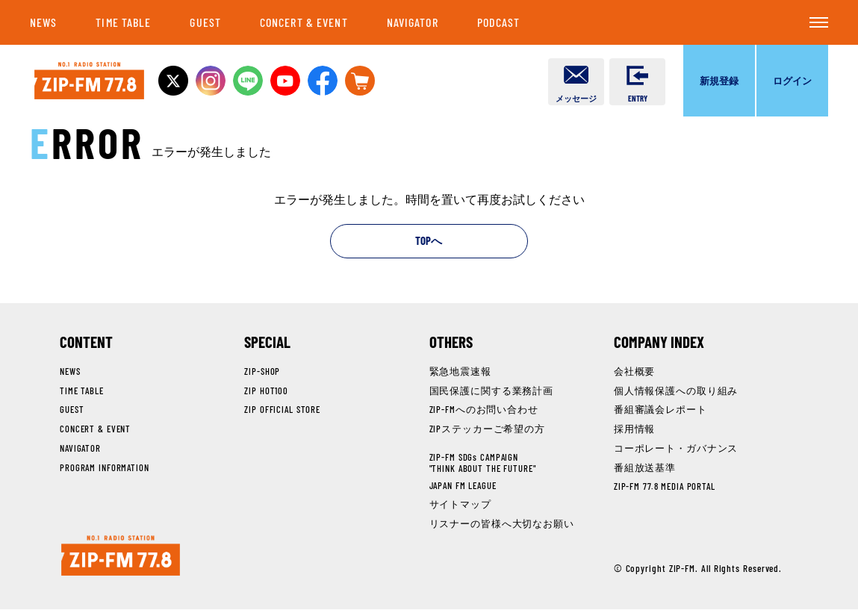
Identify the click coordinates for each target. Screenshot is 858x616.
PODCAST (499, 22)
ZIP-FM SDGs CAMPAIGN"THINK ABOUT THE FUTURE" (485, 464)
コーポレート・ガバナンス (676, 450)
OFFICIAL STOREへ (376, 81)
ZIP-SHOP (262, 373)
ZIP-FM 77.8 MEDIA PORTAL (666, 488)
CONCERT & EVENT (304, 22)
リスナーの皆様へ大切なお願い (502, 525)
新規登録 (719, 80)
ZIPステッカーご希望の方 (488, 431)
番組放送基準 (645, 470)
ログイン (792, 80)
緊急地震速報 (460, 373)
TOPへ (429, 242)
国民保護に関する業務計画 (492, 392)
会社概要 (635, 373)
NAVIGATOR (413, 22)
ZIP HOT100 (266, 392)
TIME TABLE (123, 22)
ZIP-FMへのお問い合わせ (484, 411)
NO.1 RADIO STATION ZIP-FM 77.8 (94, 81)
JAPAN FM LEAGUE (466, 486)
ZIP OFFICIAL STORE (283, 411)
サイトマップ (460, 505)
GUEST (205, 22)
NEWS (43, 22)
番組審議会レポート (660, 411)
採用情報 (635, 431)
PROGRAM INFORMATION (106, 470)
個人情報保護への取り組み (676, 392)
